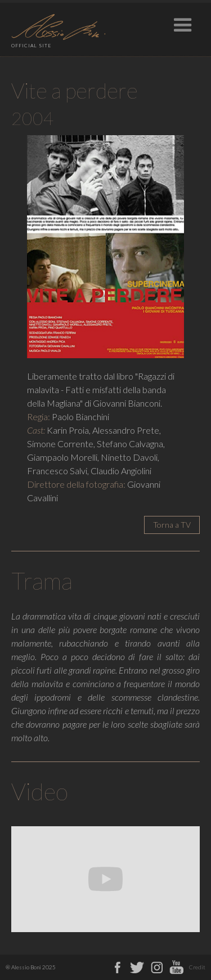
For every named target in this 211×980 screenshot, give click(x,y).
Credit (197, 967)
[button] (183, 23)
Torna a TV (172, 525)
